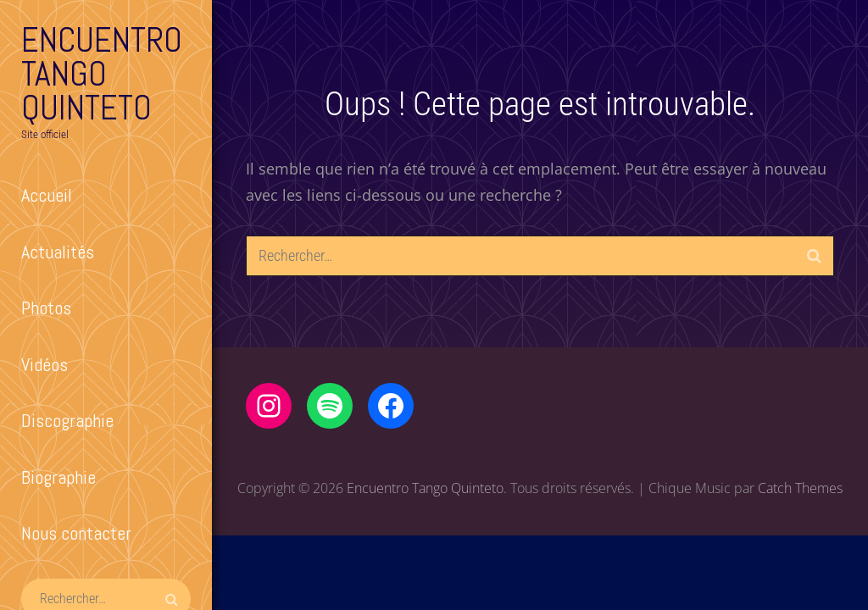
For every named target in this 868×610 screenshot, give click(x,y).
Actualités (58, 252)
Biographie (58, 477)
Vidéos (45, 364)
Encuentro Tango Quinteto (102, 74)
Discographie (67, 420)
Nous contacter (76, 533)
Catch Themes (800, 488)
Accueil (47, 195)
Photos (46, 308)
